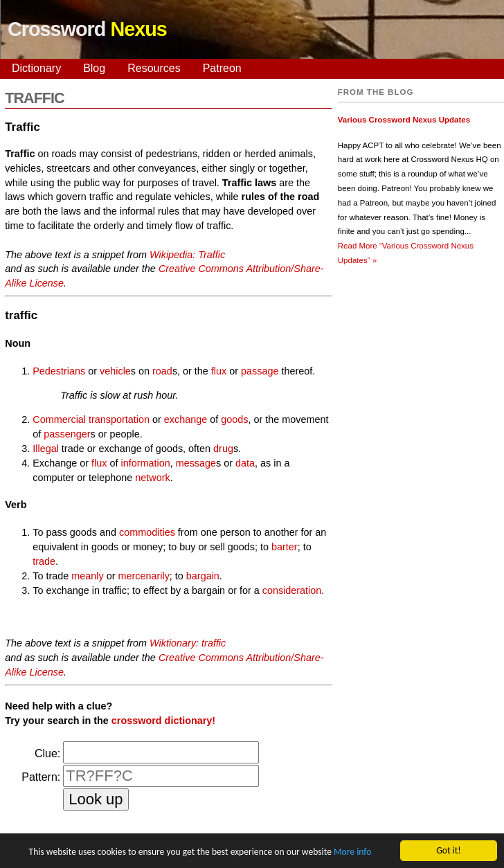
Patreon (222, 68)
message (196, 463)
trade (44, 561)
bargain (203, 576)
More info (352, 852)
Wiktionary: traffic (188, 643)
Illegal (46, 449)
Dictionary (36, 68)
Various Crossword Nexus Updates (404, 120)
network (152, 478)
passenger (67, 434)
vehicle (115, 371)
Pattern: (41, 777)
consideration (292, 590)
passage (260, 371)
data (245, 463)
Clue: (47, 753)
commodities (147, 532)
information (145, 463)
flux (219, 371)
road (162, 371)
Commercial (59, 419)
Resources (154, 68)
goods (234, 419)
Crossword (87, 29)
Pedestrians (59, 371)
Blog (94, 68)
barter (285, 547)
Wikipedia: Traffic (187, 255)
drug (223, 449)
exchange (186, 419)
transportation (119, 419)
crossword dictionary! (163, 721)
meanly (87, 576)
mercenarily (143, 576)
